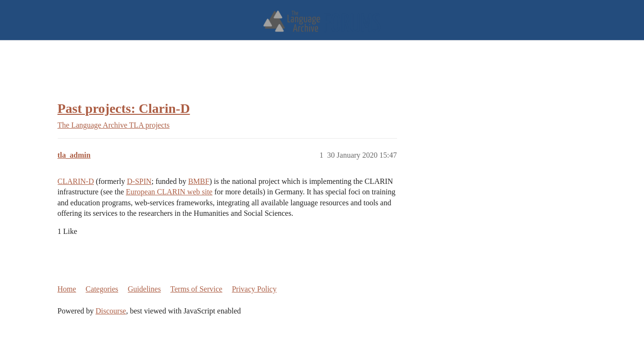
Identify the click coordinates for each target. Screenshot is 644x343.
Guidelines (144, 289)
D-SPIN (139, 181)
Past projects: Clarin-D (124, 108)
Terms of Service (196, 289)
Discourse (111, 311)
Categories (102, 289)
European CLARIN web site (169, 192)
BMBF (199, 181)
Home (67, 289)
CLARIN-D (76, 181)
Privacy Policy (254, 289)
